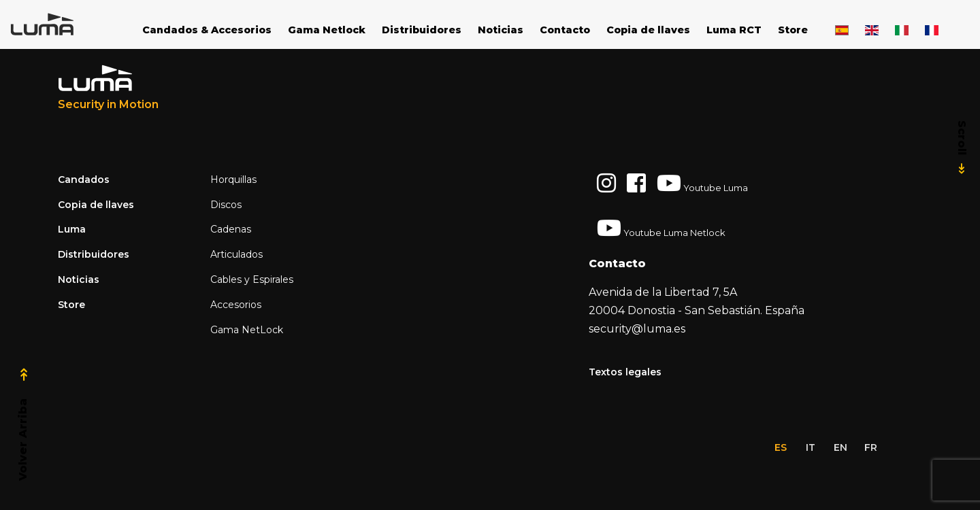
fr (871, 447)
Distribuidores (422, 30)
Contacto (565, 30)
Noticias (501, 30)
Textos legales (625, 372)
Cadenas (231, 229)
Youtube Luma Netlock (661, 228)
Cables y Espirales (252, 279)
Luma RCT (734, 30)
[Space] (61, 24)
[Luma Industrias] (108, 88)
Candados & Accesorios (207, 30)
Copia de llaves (648, 30)
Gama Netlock (327, 30)
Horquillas (233, 180)
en (840, 447)
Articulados (236, 254)
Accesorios (236, 305)
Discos (226, 205)
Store (793, 30)
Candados (84, 180)
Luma (72, 229)
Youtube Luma (702, 183)
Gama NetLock (247, 330)
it (811, 447)
